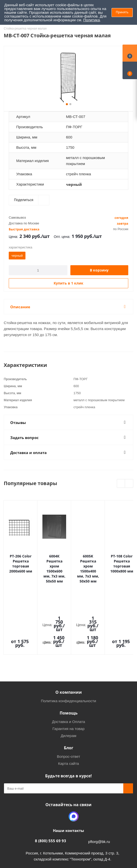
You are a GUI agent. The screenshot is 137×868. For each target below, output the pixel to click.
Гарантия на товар (68, 680)
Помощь (69, 664)
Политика (92, 20)
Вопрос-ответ (68, 708)
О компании (69, 643)
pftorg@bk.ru (99, 793)
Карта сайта (69, 715)
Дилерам (68, 687)
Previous (121, 484)
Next (129, 484)
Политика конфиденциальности (68, 652)
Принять (122, 12)
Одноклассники (61, 768)
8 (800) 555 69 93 (51, 792)
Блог (69, 699)
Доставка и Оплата (68, 673)
